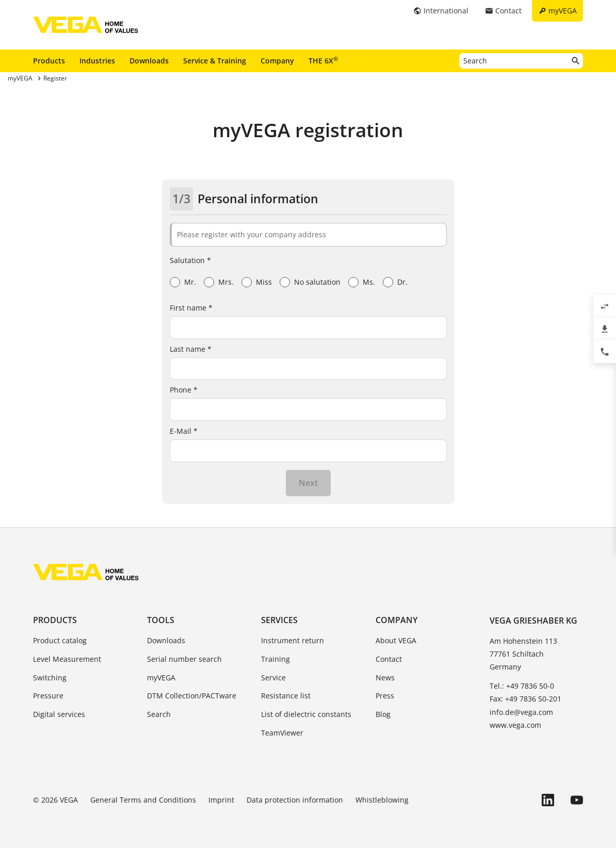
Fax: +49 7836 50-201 (525, 699)
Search (159, 714)
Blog (383, 714)
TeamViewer (282, 733)
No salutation (317, 282)
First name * (191, 308)
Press (385, 696)
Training (275, 659)
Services (279, 620)
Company (277, 61)
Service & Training (215, 61)
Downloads (149, 61)
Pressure (48, 696)
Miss (264, 282)
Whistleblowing (382, 800)
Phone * (184, 390)
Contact (389, 659)
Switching (50, 678)
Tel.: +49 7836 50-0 (522, 686)
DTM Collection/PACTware (192, 696)
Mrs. (226, 282)
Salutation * (190, 260)
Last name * (191, 349)
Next (308, 483)
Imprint (221, 800)
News (385, 678)
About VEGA (396, 640)
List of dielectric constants (306, 714)
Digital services (59, 714)
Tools (161, 620)
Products (49, 61)
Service (273, 678)
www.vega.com (515, 725)
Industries (97, 61)
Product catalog (60, 640)
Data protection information (295, 800)
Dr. (402, 282)
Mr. (190, 282)
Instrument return (293, 640)
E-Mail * (184, 431)
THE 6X (323, 60)
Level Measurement (67, 659)
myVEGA (161, 678)
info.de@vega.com (521, 712)
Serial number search (184, 659)
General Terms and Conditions (143, 800)
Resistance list (286, 696)
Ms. (369, 282)
